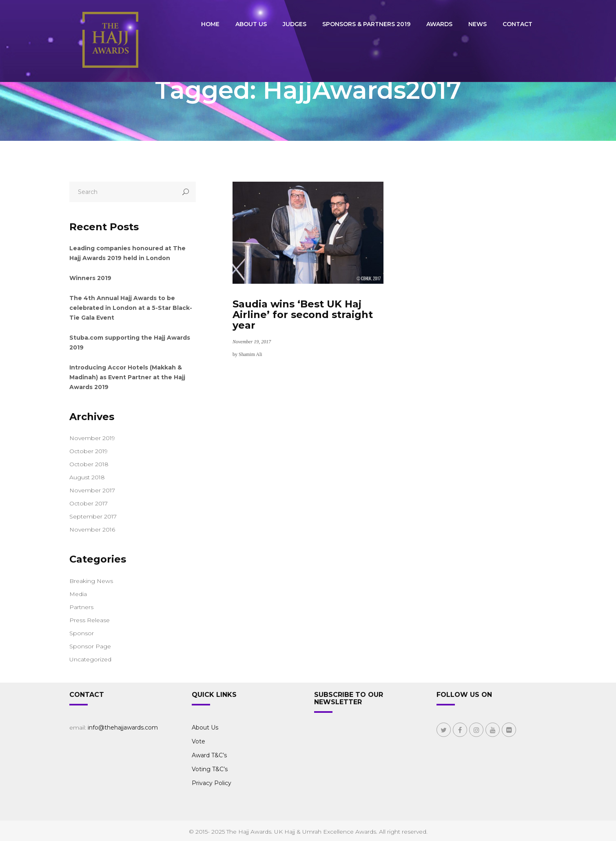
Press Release (90, 620)
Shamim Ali (250, 354)
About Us (251, 24)
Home (210, 24)
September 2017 (93, 516)
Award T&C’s (209, 755)
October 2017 (89, 503)
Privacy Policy (212, 783)
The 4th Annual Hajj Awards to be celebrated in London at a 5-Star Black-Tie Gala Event (131, 308)
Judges (295, 24)
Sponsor (82, 633)
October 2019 (89, 451)
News (478, 24)
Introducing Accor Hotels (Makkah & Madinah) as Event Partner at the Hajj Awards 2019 (127, 377)
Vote (198, 741)
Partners (81, 607)
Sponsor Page (90, 646)
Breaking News (91, 581)
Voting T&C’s (210, 769)
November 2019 (92, 438)
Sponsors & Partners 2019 (366, 24)
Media (78, 594)
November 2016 (92, 530)
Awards (439, 24)
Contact (517, 24)
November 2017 (92, 490)
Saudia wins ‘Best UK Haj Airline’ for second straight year (303, 315)
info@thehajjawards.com (123, 728)
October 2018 (89, 464)
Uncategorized (90, 659)
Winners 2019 (90, 278)
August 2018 (87, 477)
